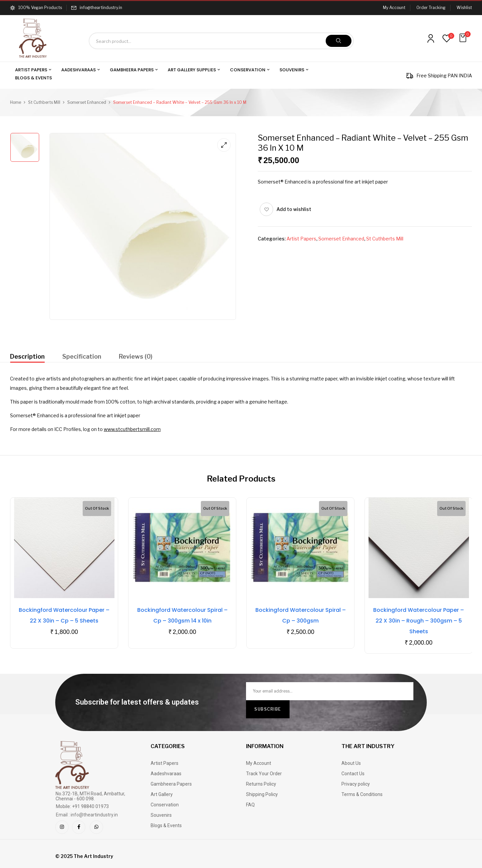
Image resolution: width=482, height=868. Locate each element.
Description (27, 356)
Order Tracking (431, 8)
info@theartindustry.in (101, 8)
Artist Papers (301, 239)
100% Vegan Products (36, 8)
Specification (82, 356)
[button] (464, 38)
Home (16, 102)
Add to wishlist (294, 209)
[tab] (27, 357)
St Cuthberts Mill (44, 102)
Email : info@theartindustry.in (87, 815)
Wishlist (464, 8)
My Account (394, 8)
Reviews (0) (136, 356)
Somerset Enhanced (87, 102)
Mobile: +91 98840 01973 (82, 806)
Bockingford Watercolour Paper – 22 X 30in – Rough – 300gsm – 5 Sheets (419, 621)
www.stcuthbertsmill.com (132, 429)
